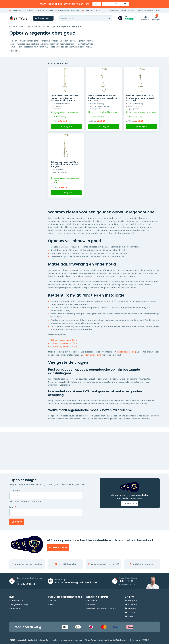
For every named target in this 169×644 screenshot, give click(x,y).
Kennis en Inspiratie (97, 597)
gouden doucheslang (126, 352)
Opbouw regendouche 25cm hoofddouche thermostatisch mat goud (103, 98)
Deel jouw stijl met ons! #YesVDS (101, 608)
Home (12, 26)
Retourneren (15, 608)
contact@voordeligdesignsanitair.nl (76, 583)
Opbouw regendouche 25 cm (64, 343)
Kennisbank (114, 11)
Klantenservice (16, 600)
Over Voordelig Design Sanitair (65, 597)
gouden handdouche (92, 355)
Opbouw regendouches (38, 26)
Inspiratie (91, 604)
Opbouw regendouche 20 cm (64, 340)
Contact (131, 11)
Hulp (12, 597)
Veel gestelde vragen (19, 604)
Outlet (158, 11)
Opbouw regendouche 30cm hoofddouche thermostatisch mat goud (140, 98)
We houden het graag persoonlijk (25, 501)
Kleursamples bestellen (145, 11)
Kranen (21, 26)
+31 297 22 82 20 (26, 584)
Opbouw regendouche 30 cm (64, 347)
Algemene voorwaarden (73, 640)
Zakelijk (123, 11)
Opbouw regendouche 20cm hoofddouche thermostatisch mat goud (65, 164)
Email (13, 507)
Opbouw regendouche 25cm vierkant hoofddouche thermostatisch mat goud (64, 98)
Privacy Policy (90, 640)
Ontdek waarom (130, 503)
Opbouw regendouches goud (66, 26)
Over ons (52, 600)
